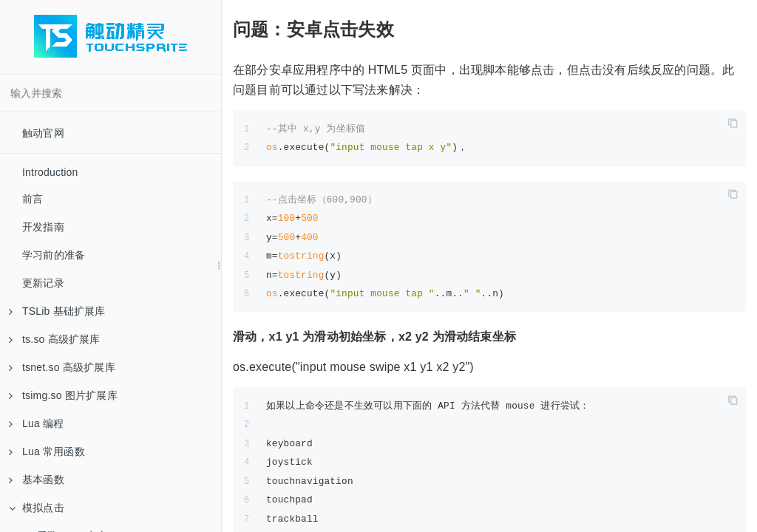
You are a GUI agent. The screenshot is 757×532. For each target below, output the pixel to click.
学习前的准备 (54, 255)
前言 (33, 199)
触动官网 (43, 133)
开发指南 (43, 227)
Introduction (50, 172)
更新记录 (43, 283)
